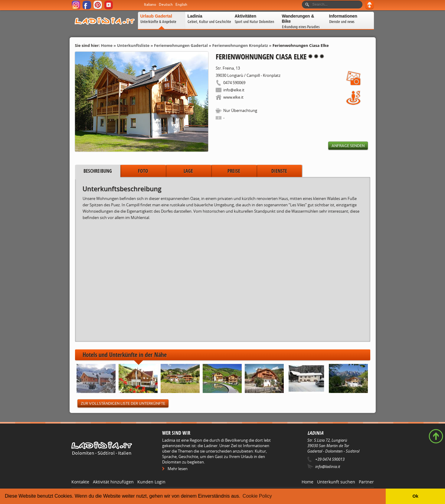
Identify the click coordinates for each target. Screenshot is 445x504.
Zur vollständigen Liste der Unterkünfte (123, 403)
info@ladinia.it (328, 466)
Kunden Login (151, 482)
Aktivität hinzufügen (113, 482)
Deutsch (166, 5)
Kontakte (80, 482)
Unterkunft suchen (336, 482)
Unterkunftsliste (133, 45)
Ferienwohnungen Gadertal (181, 45)
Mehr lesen (178, 469)
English (181, 5)
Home (106, 45)
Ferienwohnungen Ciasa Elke (301, 45)
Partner (366, 482)
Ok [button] (415, 496)
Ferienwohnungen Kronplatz (240, 45)
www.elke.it (233, 97)
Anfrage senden (348, 146)
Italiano (150, 5)
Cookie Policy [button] (257, 496)
